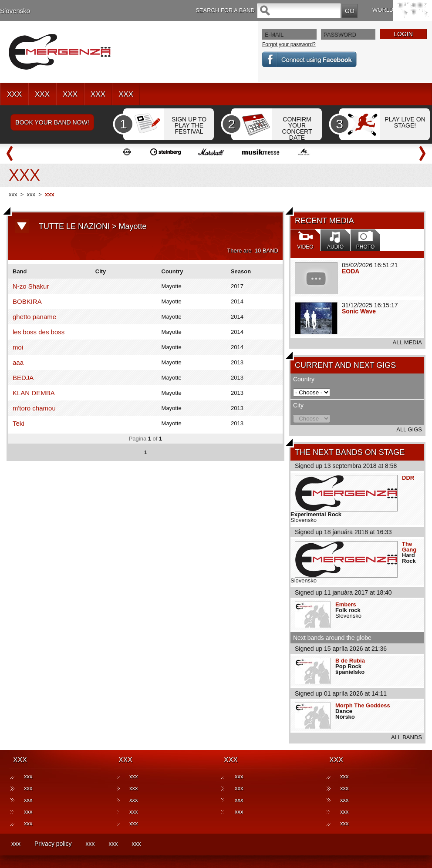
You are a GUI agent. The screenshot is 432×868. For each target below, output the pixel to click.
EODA (351, 271)
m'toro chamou (34, 408)
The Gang (409, 547)
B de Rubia (350, 661)
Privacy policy (53, 844)
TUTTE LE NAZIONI (74, 226)
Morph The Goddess (363, 705)
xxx (13, 194)
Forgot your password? (289, 44)
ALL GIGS (409, 429)
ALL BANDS (407, 737)
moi (18, 347)
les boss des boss (39, 332)
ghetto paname (34, 317)
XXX (14, 94)
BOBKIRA (27, 301)
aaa (18, 362)
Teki (19, 423)
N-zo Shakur (31, 286)
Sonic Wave (359, 311)
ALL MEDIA (407, 342)
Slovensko (15, 11)
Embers (346, 604)
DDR (408, 478)
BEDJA (23, 378)
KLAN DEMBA (34, 393)
